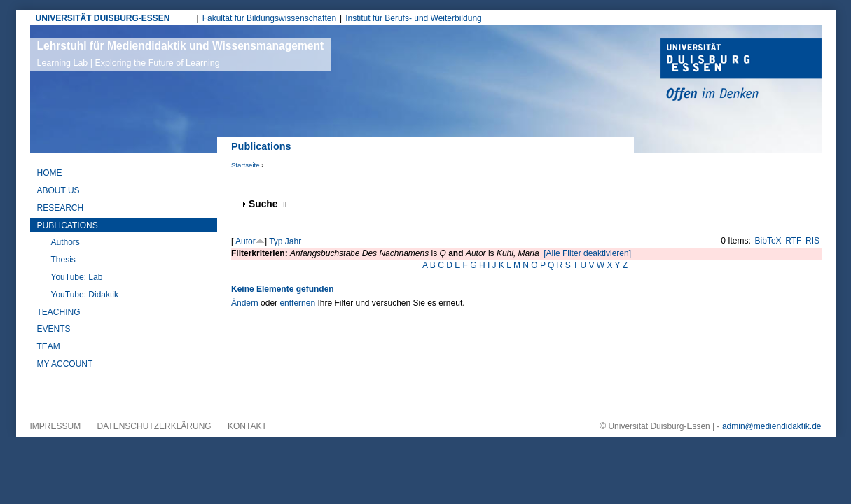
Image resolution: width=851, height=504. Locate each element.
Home (50, 173)
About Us (58, 190)
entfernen (297, 303)
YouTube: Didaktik (85, 295)
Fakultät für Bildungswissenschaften (269, 18)
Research (61, 208)
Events (54, 329)
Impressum (56, 426)
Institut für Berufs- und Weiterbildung (414, 18)
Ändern (245, 303)
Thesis (63, 260)
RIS (812, 241)
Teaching (59, 312)
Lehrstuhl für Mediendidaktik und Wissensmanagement (181, 54)
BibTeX (768, 241)
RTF (793, 241)
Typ (276, 241)
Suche (268, 204)
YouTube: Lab (77, 277)
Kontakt (247, 426)
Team (49, 346)
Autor (245, 241)
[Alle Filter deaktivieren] (587, 253)
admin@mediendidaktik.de (772, 426)
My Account (65, 364)
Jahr (293, 241)
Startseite (245, 165)
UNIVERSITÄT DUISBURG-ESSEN (103, 18)
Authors (65, 242)
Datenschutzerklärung (154, 426)
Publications (68, 225)
